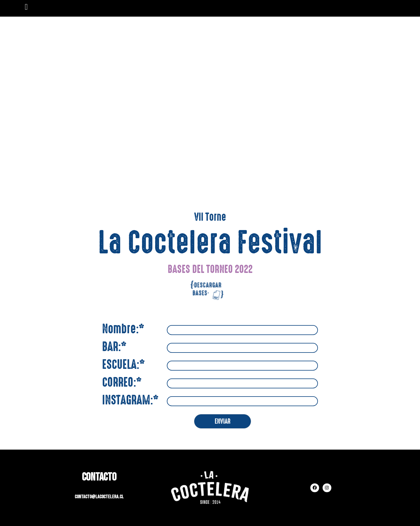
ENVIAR (223, 421)
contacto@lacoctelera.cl (99, 497)
